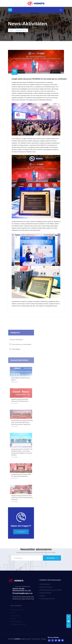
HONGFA (17, 639)
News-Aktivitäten (21, 30)
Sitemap (44, 639)
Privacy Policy (36, 639)
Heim (11, 30)
